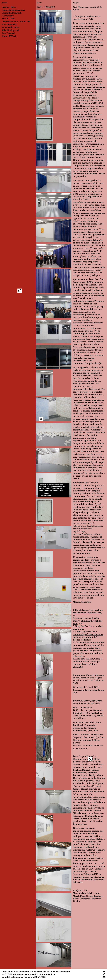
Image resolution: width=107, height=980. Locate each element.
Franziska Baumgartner (13, 10)
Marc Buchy (8, 16)
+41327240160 (9, 974)
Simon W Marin (9, 36)
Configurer (45, 493)
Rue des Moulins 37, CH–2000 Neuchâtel (50, 972)
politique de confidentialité (53, 490)
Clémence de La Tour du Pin (16, 22)
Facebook (18, 977)
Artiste (4, 3)
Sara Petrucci (8, 33)
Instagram (29, 977)
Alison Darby (8, 19)
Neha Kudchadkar (11, 28)
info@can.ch (23, 974)
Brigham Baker (9, 7)
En (104, 972)
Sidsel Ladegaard (10, 31)
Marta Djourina (9, 25)
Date (39, 3)
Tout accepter (46, 495)
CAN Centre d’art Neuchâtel (15, 972)
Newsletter (7, 977)
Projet (76, 3)
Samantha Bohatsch (12, 13)
